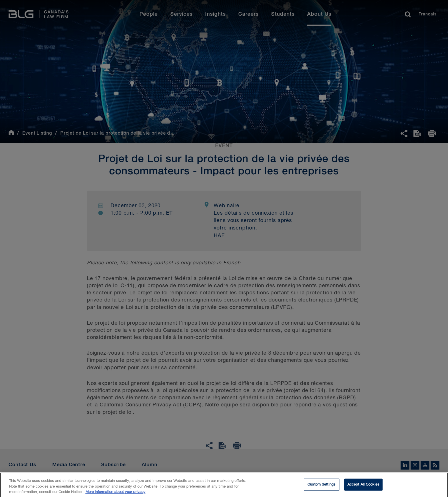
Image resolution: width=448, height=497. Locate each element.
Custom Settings (321, 489)
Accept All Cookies (363, 489)
